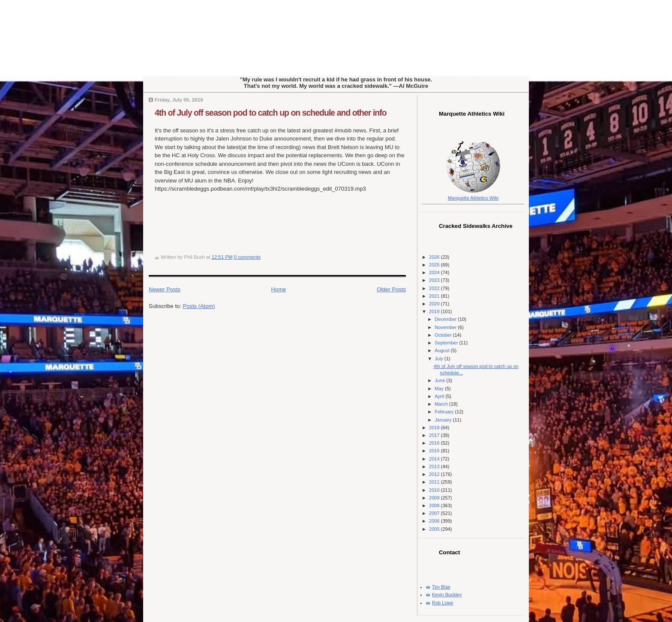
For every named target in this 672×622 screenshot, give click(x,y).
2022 (435, 288)
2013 (435, 466)
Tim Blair (441, 587)
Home (279, 289)
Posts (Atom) (199, 306)
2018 (435, 428)
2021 (435, 296)
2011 (435, 482)
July (439, 359)
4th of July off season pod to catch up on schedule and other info (271, 113)
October (444, 335)
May (440, 389)
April (440, 396)
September (447, 343)
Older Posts (391, 289)
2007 (435, 513)
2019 (435, 311)
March (442, 404)
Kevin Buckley (447, 595)
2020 (435, 304)
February (445, 412)
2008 (435, 505)
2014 (435, 459)
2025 (435, 265)
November (446, 327)
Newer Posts (165, 289)
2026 (435, 257)
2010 (435, 490)
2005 (435, 529)
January (444, 420)
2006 (435, 521)
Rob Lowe (443, 603)
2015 (435, 451)
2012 (435, 474)
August (442, 350)
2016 (435, 443)
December (446, 319)
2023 (435, 280)
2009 (435, 498)
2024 (435, 272)
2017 (435, 435)
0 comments (247, 257)
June (440, 380)
